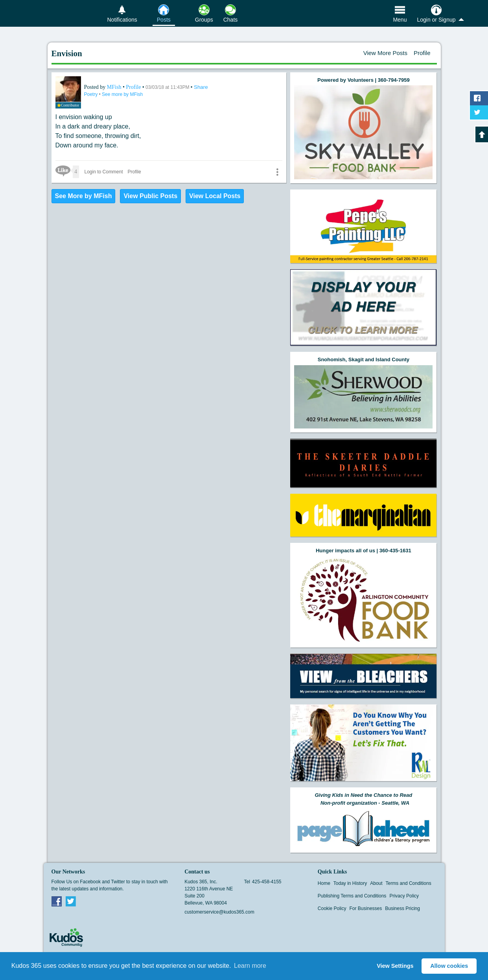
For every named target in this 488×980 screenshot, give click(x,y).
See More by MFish (84, 196)
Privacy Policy (404, 896)
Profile (422, 53)
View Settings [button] (395, 966)
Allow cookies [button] (449, 966)
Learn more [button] (250, 966)
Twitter (71, 901)
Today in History (350, 883)
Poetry (92, 94)
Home (324, 883)
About (376, 883)
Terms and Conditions (409, 883)
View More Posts (385, 53)
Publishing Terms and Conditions (352, 896)
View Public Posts (150, 196)
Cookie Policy (332, 908)
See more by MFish (122, 94)
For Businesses (366, 908)
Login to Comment (104, 172)
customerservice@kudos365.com (219, 912)
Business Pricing (402, 908)
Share (201, 87)
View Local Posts (215, 196)
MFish (115, 87)
